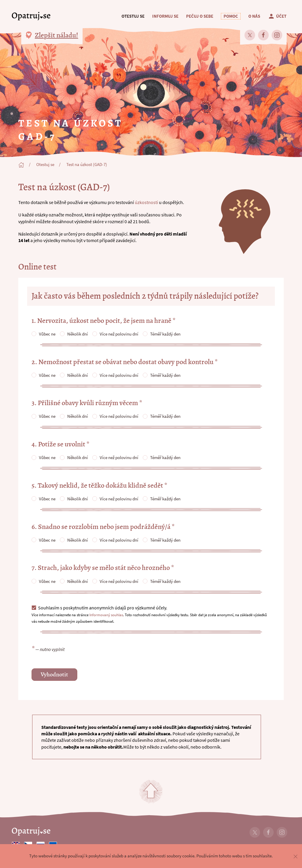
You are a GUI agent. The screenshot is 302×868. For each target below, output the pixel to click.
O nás (254, 16)
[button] (231, 16)
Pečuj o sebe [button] (200, 16)
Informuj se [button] (165, 16)
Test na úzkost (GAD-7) (87, 165)
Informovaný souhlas (106, 615)
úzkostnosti (146, 202)
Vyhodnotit (54, 674)
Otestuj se (45, 165)
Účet (277, 16)
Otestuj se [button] (133, 16)
